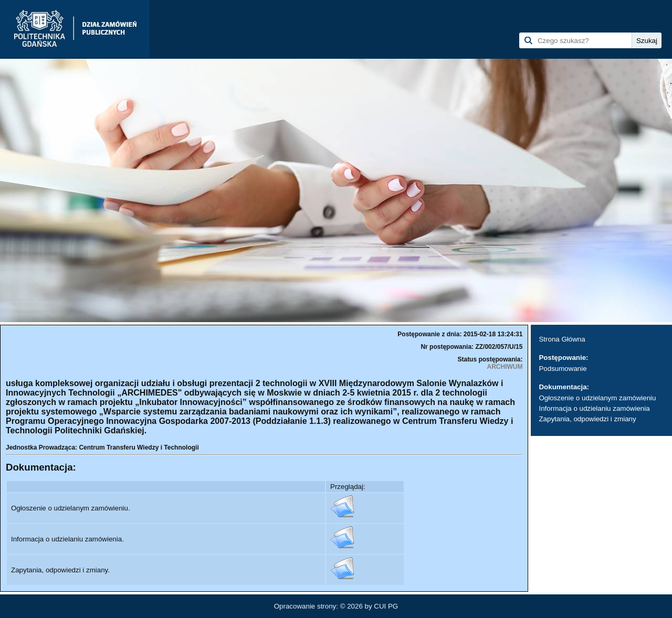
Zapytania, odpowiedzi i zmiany (587, 419)
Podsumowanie (563, 369)
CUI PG (386, 606)
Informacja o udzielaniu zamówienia (594, 408)
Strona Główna (562, 339)
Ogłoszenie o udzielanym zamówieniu (597, 398)
